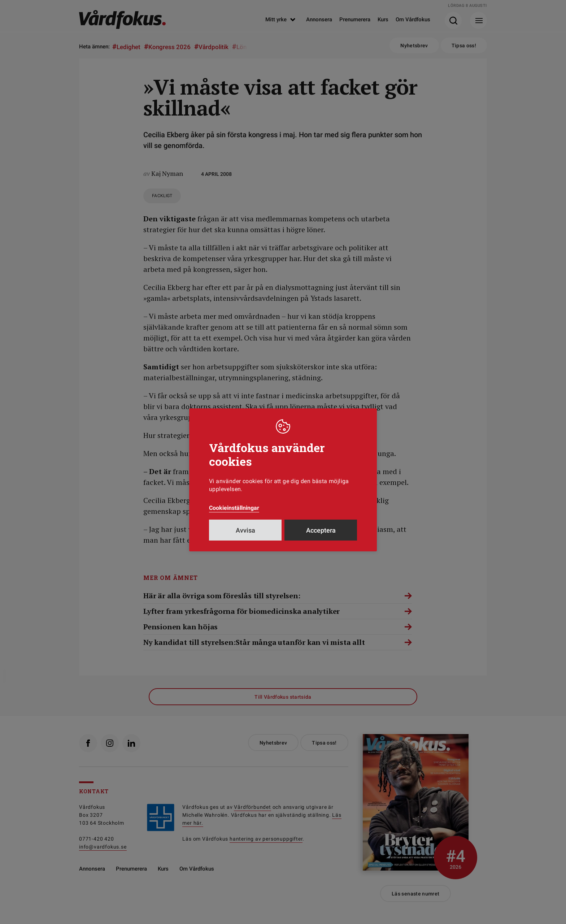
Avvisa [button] (245, 530)
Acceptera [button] (321, 530)
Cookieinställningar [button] (234, 508)
